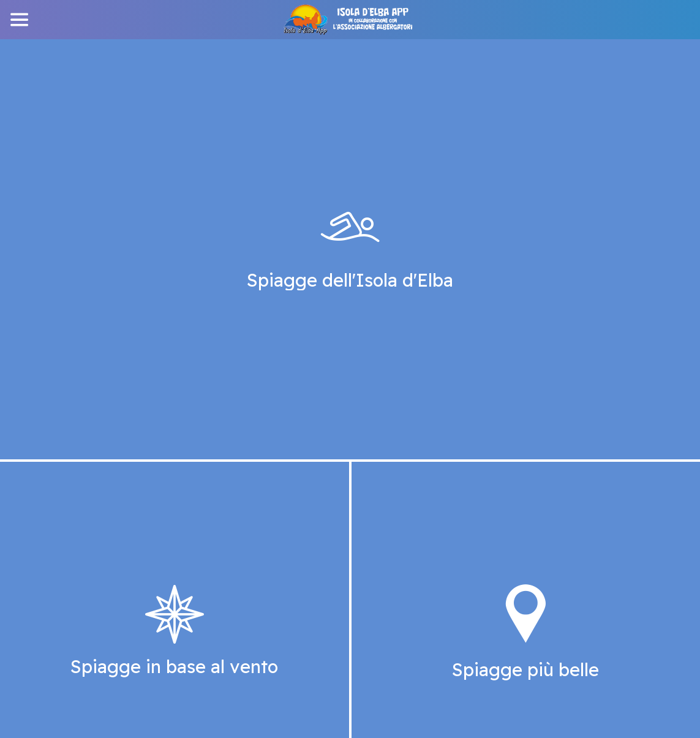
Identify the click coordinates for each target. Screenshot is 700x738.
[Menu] (20, 20)
